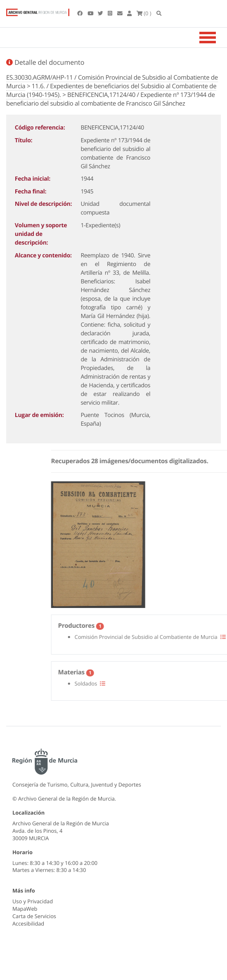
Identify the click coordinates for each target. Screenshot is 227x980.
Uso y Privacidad (33, 901)
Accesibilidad (28, 923)
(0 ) (144, 13)
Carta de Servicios (34, 916)
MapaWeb (25, 909)
